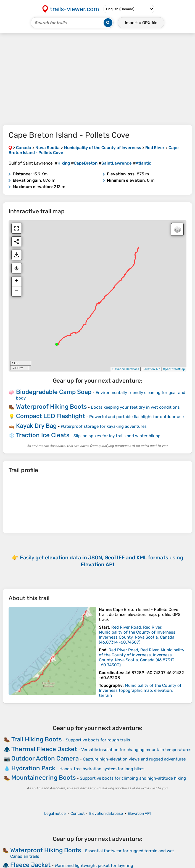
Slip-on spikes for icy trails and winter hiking (117, 436)
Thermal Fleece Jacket (44, 749)
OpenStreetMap (174, 369)
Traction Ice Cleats (43, 435)
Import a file (141, 23)
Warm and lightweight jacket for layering (94, 866)
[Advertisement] (97, 79)
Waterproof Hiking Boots (51, 407)
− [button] (17, 291)
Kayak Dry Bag (36, 426)
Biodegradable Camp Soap (54, 392)
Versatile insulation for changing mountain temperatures (136, 750)
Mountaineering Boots (44, 778)
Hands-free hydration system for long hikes (102, 769)
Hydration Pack (33, 768)
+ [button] (17, 281)
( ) (138, 635)
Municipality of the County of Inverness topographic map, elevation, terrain (140, 690)
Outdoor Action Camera (45, 758)
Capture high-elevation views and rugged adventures (134, 759)
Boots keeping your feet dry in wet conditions (135, 407)
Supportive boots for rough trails (98, 740)
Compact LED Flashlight (51, 416)
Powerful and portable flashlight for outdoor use (136, 417)
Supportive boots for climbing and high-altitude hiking (133, 778)
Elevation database (126, 369)
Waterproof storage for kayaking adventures (104, 426)
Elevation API (151, 369)
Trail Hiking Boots (36, 739)
